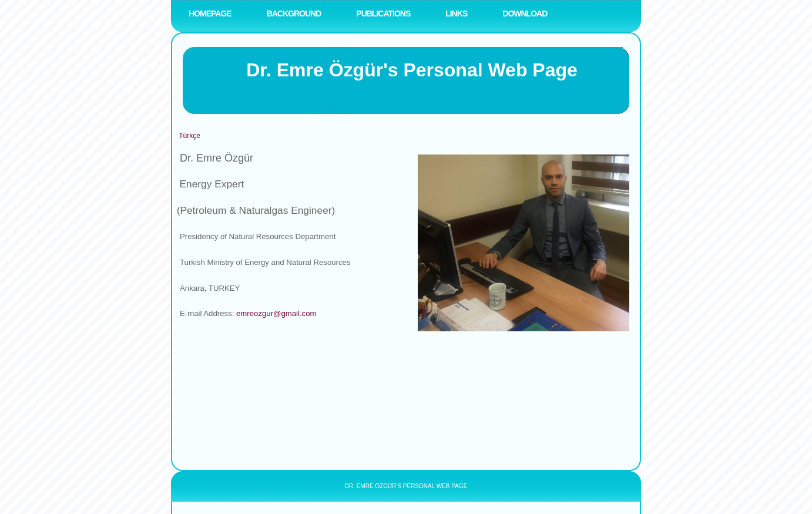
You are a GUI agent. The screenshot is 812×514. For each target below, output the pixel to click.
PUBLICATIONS (383, 14)
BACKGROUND (294, 14)
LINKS (456, 14)
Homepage (210, 14)
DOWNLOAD (525, 14)
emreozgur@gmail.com (276, 313)
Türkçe (189, 136)
